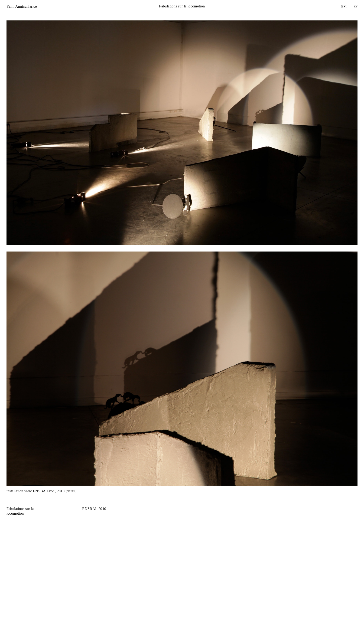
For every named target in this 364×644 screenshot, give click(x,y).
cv (356, 6)
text (344, 6)
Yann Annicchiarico (22, 6)
